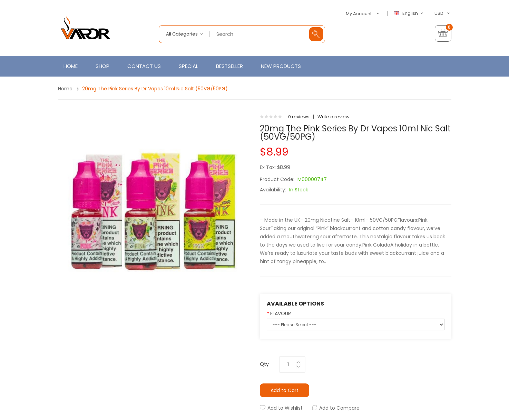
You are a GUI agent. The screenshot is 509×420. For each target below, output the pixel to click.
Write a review (334, 117)
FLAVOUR (281, 313)
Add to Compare (339, 408)
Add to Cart (285, 390)
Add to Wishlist (285, 408)
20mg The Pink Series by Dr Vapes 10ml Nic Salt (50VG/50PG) (155, 89)
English (409, 13)
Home (65, 89)
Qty (264, 364)
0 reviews (299, 117)
